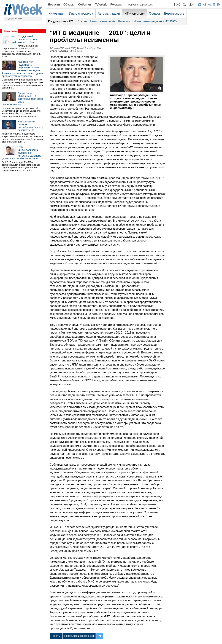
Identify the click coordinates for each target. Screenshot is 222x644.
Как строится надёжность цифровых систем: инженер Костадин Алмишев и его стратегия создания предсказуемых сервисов (23, 69)
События (85, 5)
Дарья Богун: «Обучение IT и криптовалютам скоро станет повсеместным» (23, 99)
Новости (54, 5)
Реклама (116, 5)
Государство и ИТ (13, 19)
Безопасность (174, 14)
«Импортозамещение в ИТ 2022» (156, 21)
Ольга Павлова (59, 51)
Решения (124, 21)
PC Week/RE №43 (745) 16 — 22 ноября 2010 (75, 48)
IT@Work (101, 5)
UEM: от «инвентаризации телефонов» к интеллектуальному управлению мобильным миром (21, 153)
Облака (154, 14)
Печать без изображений (79, 636)
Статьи (82, 21)
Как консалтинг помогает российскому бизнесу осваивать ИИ (30, 126)
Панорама (10, 31)
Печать (56, 636)
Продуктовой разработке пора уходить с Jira (28, 39)
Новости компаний (102, 21)
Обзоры (69, 5)
